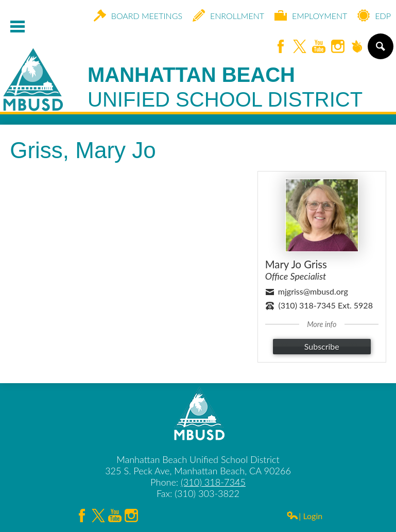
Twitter (300, 47)
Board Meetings (138, 15)
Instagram (338, 47)
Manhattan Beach (225, 88)
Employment (311, 15)
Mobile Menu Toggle (18, 27)
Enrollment (228, 15)
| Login (304, 516)
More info (322, 324)
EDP (374, 15)
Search (380, 50)
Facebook (281, 47)
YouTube (319, 47)
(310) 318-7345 (213, 482)
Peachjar (357, 47)
